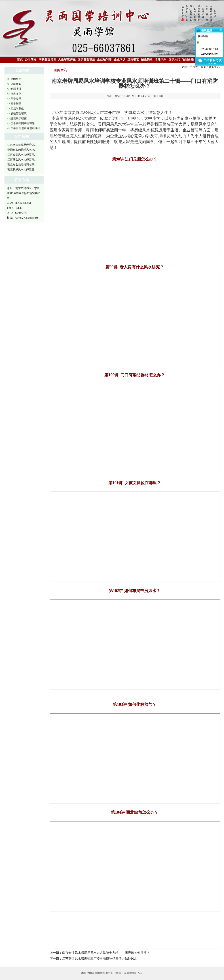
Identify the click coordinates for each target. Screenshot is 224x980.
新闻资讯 (214, 67)
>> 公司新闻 (14, 84)
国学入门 (174, 59)
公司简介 (31, 59)
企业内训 (120, 59)
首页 (20, 59)
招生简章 (147, 59)
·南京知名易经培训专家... (21, 165)
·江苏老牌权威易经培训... (21, 145)
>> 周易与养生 (15, 109)
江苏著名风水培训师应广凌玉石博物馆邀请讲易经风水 (100, 959)
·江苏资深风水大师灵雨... (21, 155)
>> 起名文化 (14, 94)
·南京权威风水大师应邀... (21, 169)
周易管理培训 (47, 59)
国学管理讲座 (86, 59)
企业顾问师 (104, 59)
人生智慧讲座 (67, 59)
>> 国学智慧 (14, 104)
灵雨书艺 (133, 59)
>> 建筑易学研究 (17, 118)
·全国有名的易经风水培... (21, 150)
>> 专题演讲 (14, 89)
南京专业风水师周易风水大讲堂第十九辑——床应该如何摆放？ (106, 953)
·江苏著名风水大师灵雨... (21, 160)
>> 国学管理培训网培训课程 (23, 128)
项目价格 (188, 59)
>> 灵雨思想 (14, 79)
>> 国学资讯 (14, 99)
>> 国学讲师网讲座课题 (21, 123)
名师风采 (161, 59)
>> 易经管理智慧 (17, 113)
